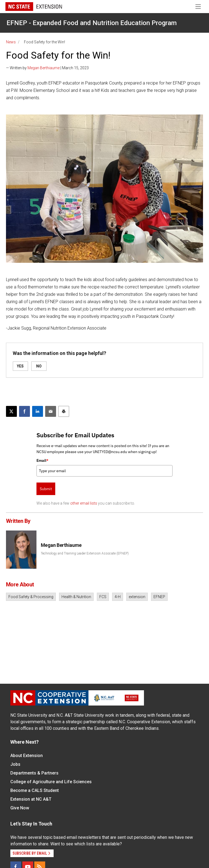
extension (137, 597)
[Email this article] (51, 411)
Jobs (15, 764)
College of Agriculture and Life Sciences (51, 782)
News (11, 42)
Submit (46, 489)
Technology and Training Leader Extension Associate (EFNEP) (85, 553)
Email (42, 460)
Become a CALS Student (35, 790)
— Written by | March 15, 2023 (47, 68)
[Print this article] (64, 411)
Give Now (20, 808)
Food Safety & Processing (31, 597)
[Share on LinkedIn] (38, 411)
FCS (103, 597)
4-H (118, 597)
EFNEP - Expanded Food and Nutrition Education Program (92, 23)
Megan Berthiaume (44, 68)
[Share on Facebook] (24, 411)
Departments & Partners (34, 773)
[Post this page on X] (11, 411)
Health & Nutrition (76, 597)
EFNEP (159, 597)
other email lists (84, 503)
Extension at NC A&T (31, 799)
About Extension (27, 756)
